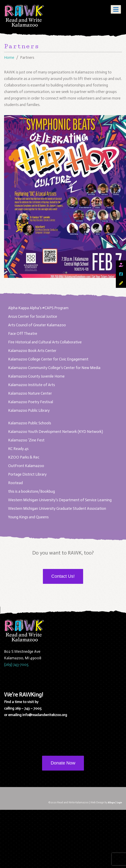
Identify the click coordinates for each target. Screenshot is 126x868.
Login (119, 802)
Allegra (111, 802)
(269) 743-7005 (16, 664)
